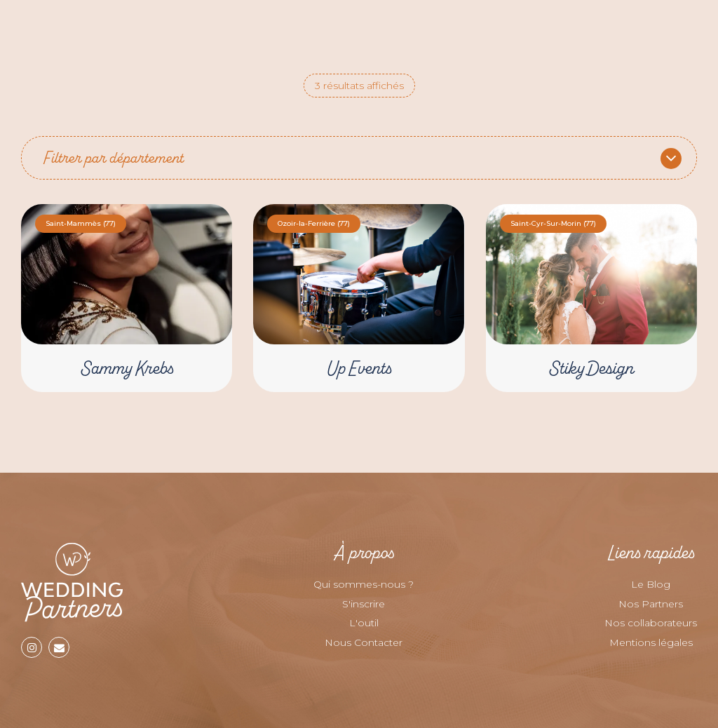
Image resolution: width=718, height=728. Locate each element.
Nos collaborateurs (651, 623)
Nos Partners (651, 604)
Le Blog (651, 584)
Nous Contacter (364, 642)
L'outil (364, 623)
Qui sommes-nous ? (364, 584)
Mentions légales (651, 642)
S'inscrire (364, 604)
